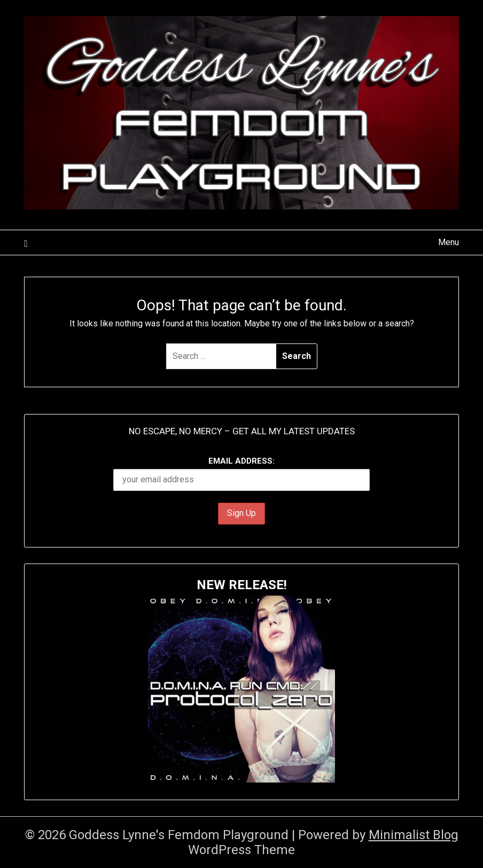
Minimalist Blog (414, 835)
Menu (449, 242)
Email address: (241, 474)
